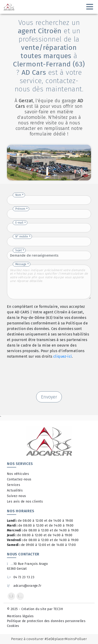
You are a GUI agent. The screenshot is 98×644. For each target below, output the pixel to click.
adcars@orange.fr (24, 586)
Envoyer (49, 397)
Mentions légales (20, 616)
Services (14, 485)
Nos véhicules (18, 474)
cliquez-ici (63, 356)
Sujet (19, 250)
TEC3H (58, 609)
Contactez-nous (19, 479)
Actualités (15, 490)
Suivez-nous (16, 496)
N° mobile (22, 237)
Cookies (13, 626)
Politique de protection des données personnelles (46, 621)
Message (21, 264)
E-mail (19, 223)
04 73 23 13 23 (21, 577)
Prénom (20, 209)
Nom (18, 195)
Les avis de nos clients (25, 502)
